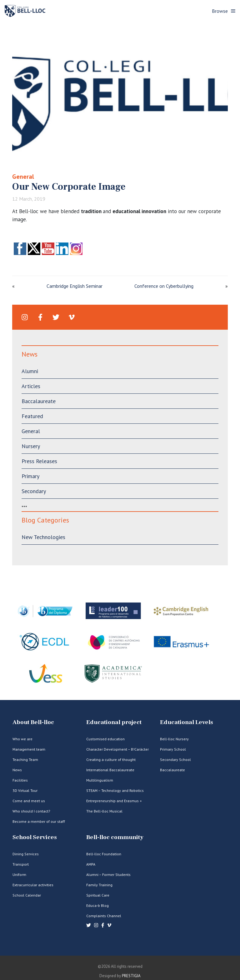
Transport (21, 864)
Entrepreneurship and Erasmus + (114, 801)
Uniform (19, 875)
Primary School (173, 749)
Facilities (20, 780)
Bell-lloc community (115, 837)
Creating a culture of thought (111, 760)
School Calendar (27, 895)
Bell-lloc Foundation (104, 854)
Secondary (34, 491)
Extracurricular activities (33, 885)
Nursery (31, 446)
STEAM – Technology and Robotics (115, 790)
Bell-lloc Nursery (174, 739)
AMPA (91, 864)
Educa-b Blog (97, 905)
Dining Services (26, 854)
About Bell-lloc (33, 722)
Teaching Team (25, 760)
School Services (35, 837)
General (23, 177)
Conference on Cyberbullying (164, 286)
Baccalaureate (39, 401)
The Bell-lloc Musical (104, 811)
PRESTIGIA (131, 976)
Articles (31, 386)
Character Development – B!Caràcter (117, 749)
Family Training (99, 885)
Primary (30, 476)
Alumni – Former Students (108, 875)
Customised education (105, 739)
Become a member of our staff (39, 821)
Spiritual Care (98, 895)
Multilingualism (100, 780)
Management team (29, 749)
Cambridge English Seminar (75, 286)
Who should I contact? (31, 811)
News (17, 770)
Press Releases (39, 461)
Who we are (22, 739)
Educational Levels (187, 722)
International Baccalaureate (110, 770)
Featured (32, 416)
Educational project (114, 722)
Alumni (30, 371)
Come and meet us (29, 801)
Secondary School (175, 760)
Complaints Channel (104, 916)
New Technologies (43, 537)
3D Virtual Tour (25, 790)
